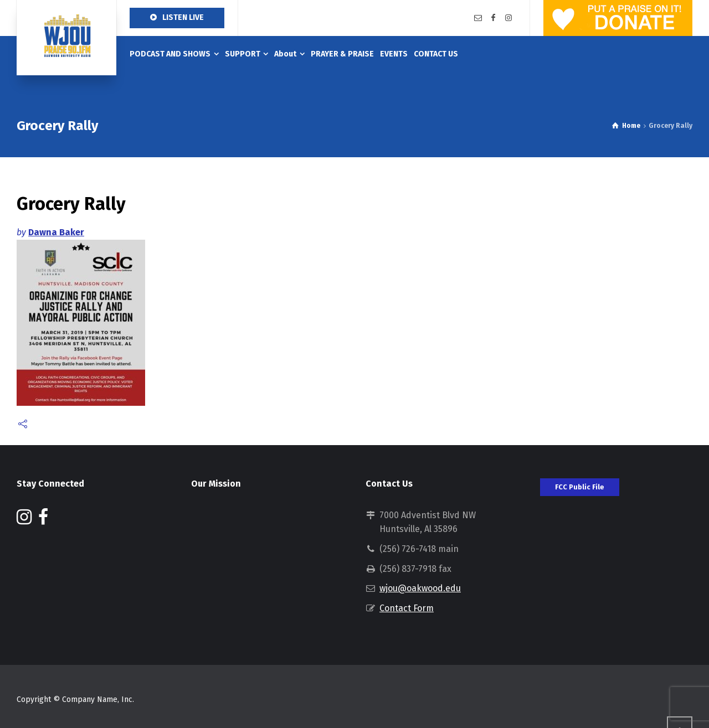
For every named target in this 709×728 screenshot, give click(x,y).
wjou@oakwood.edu (420, 588)
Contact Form (407, 608)
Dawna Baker (56, 232)
